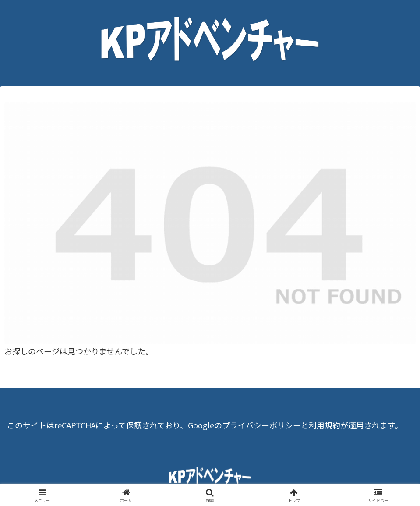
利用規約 (325, 425)
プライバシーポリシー (261, 425)
